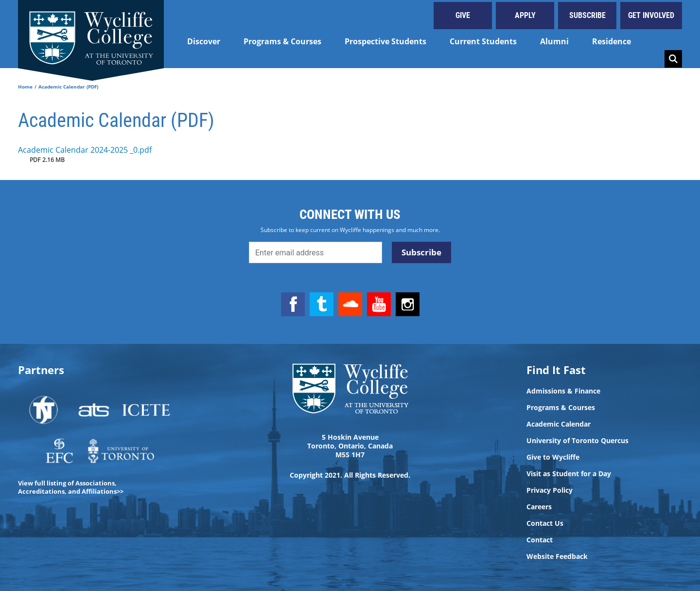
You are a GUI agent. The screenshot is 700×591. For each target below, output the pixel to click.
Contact (540, 540)
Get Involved (651, 15)
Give (463, 15)
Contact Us (545, 523)
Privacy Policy (550, 490)
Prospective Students (385, 41)
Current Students (483, 41)
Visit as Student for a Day (569, 474)
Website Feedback (557, 556)
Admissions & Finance (563, 391)
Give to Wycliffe (553, 457)
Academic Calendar (559, 424)
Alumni (554, 41)
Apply (525, 15)
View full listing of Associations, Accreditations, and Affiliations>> (71, 487)
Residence (612, 41)
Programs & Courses (282, 41)
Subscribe (587, 15)
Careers (539, 507)
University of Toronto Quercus (577, 441)
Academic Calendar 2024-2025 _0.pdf (85, 150)
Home (25, 87)
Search (673, 59)
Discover (204, 41)
